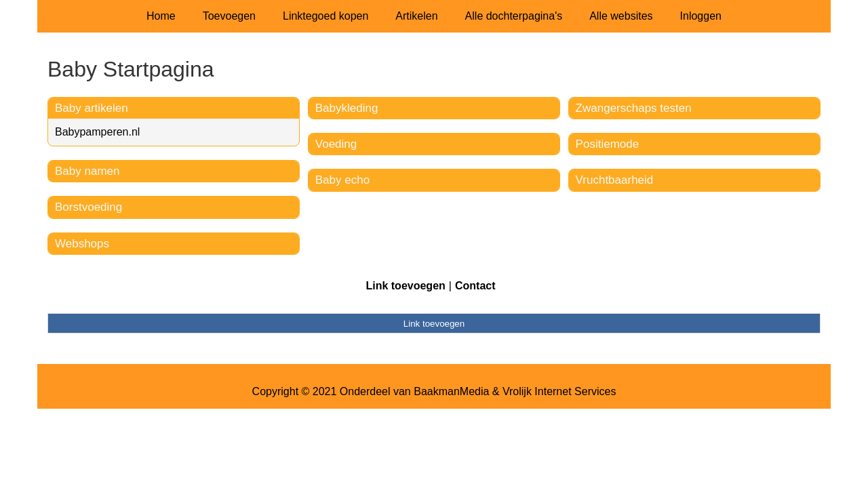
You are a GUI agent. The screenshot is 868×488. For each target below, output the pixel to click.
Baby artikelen (92, 108)
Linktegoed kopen (325, 16)
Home (161, 16)
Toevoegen (229, 16)
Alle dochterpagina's (514, 16)
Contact (475, 286)
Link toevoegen (405, 286)
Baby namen (87, 171)
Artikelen (416, 16)
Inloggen (701, 16)
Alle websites (621, 16)
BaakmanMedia (451, 391)
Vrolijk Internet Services (559, 391)
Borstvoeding (88, 207)
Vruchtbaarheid (615, 180)
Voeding (336, 144)
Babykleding (347, 108)
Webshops (82, 244)
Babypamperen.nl (97, 132)
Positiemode (608, 144)
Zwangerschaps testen (634, 108)
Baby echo (342, 180)
